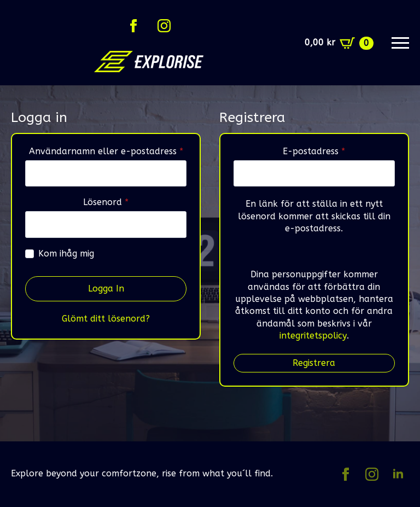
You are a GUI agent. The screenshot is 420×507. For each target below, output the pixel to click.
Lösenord (133, 202)
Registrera (314, 363)
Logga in (106, 289)
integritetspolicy (313, 336)
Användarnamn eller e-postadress (108, 151)
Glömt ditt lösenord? (106, 319)
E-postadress (339, 151)
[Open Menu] (400, 43)
